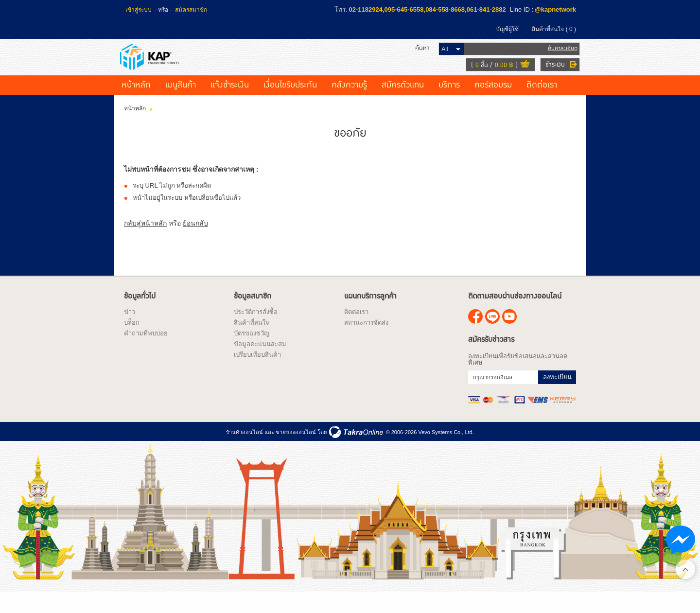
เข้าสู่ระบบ (139, 10)
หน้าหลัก (136, 105)
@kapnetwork (555, 9)
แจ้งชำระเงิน (230, 105)
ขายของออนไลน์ (296, 452)
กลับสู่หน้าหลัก (145, 243)
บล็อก (132, 342)
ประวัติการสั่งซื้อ (256, 331)
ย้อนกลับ (195, 243)
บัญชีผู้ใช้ (507, 29)
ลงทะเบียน (557, 396)
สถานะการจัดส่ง (366, 342)
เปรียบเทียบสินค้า (257, 374)
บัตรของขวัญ (252, 353)
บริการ (449, 105)
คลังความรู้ (349, 105)
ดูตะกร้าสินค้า (521, 75)
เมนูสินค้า (181, 105)
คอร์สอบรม (493, 105)
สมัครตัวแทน (403, 105)
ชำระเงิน (551, 74)
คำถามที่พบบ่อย (146, 353)
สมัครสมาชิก (191, 10)
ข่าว (130, 331)
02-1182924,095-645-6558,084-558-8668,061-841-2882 (428, 9)
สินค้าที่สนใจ (554, 29)
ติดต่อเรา (542, 105)
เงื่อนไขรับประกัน (290, 105)
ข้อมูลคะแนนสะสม (260, 363)
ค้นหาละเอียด (559, 58)
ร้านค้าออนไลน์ (245, 452)
